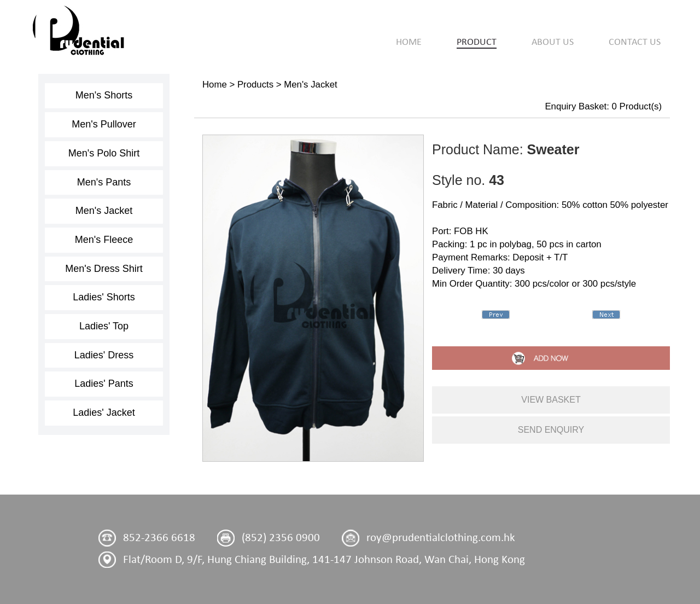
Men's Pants (104, 182)
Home (215, 85)
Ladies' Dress (104, 355)
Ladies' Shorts (104, 297)
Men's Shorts (104, 95)
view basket (551, 400)
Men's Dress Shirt (104, 269)
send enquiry (551, 430)
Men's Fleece (104, 240)
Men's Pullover (104, 124)
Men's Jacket (104, 211)
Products (255, 85)
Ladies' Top (104, 326)
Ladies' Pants (104, 384)
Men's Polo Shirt (104, 153)
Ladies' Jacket (104, 413)
